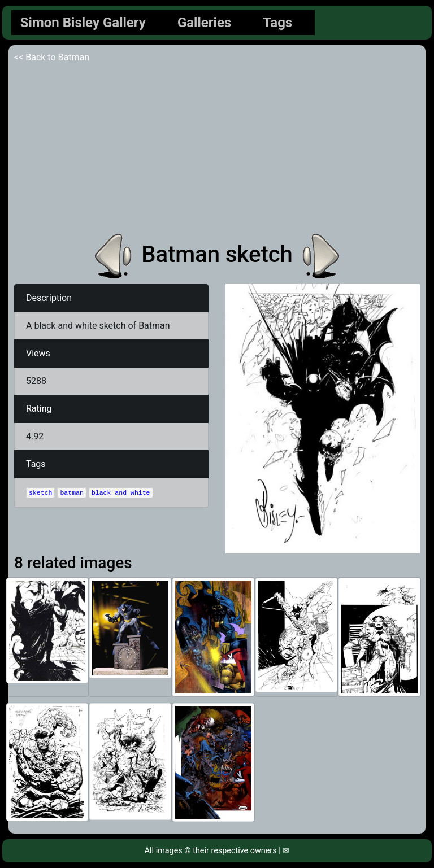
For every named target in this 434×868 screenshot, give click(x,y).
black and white (121, 493)
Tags (277, 23)
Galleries (204, 23)
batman (71, 493)
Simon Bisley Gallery (83, 23)
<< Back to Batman (52, 57)
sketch (40, 493)
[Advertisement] (217, 149)
